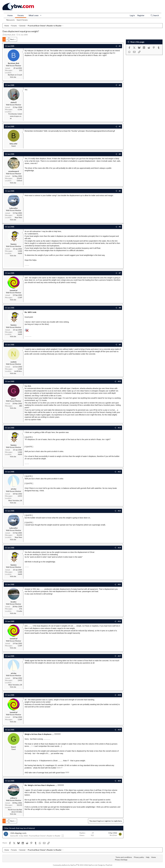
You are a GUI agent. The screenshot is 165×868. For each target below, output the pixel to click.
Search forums (22, 20)
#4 (120, 154)
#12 (119, 472)
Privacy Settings (121, 860)
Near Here (18, 217)
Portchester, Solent (15, 114)
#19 (119, 730)
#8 (120, 308)
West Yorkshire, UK (15, 501)
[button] (41, 15)
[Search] (155, 15)
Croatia (19, 611)
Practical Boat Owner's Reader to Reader (45, 836)
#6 (120, 227)
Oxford (19, 181)
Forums (21, 15)
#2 (120, 85)
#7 (120, 273)
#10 (119, 381)
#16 (119, 621)
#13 (119, 511)
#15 (119, 584)
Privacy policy (139, 857)
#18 (119, 695)
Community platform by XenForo (75, 865)
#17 (119, 656)
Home (10, 15)
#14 (119, 548)
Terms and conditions (124, 857)
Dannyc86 (14, 836)
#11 (119, 428)
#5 (120, 191)
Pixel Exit (109, 865)
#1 (120, 46)
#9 (120, 345)
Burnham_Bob (10, 35)
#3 (120, 126)
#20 (119, 781)
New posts (11, 20)
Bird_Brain (113, 835)
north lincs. (18, 371)
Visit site (13, 77)
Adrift (20, 253)
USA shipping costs (18, 833)
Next (12, 39)
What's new (34, 15)
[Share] (116, 46)
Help (148, 857)
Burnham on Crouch (15, 75)
